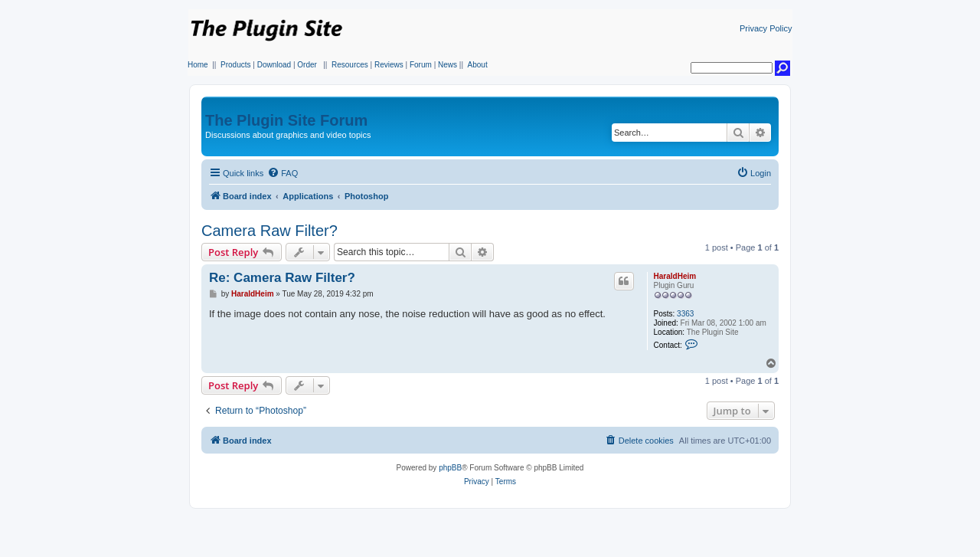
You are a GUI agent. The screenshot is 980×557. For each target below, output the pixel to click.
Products (235, 65)
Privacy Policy (766, 28)
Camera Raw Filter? (269, 231)
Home (198, 65)
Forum (421, 65)
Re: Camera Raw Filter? (282, 278)
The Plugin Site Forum (286, 120)
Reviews (389, 65)
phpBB (450, 468)
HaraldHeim (675, 276)
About (478, 65)
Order (307, 65)
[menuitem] (283, 173)
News (448, 65)
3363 (685, 314)
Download (274, 65)
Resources (350, 65)
